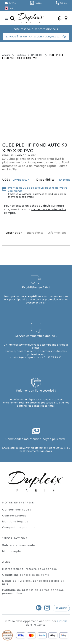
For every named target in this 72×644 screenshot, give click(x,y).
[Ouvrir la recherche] (12, 18)
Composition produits (19, 527)
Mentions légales (15, 521)
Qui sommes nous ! (17, 509)
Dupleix (30, 155)
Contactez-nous (14, 515)
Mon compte (12, 551)
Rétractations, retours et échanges (30, 569)
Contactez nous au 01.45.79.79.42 (64, 3)
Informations (57, 233)
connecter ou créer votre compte (35, 211)
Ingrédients (35, 233)
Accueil (6, 55)
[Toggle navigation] (7, 18)
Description (14, 233)
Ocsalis (62, 621)
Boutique (21, 55)
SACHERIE (37, 55)
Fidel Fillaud (12, 155)
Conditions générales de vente (26, 575)
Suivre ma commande (19, 545)
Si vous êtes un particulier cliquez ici (36, 36)
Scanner (61, 608)
